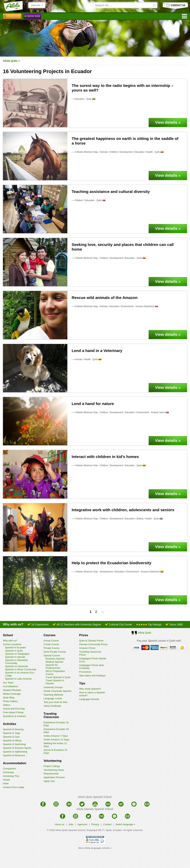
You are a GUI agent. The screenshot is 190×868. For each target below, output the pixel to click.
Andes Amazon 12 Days (56, 740)
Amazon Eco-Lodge (14, 787)
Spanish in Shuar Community (21, 669)
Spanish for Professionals (53, 666)
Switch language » (125, 824)
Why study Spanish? (90, 689)
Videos (7, 705)
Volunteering (53, 761)
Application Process (54, 777)
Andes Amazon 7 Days (56, 736)
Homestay (8, 772)
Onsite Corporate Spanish (58, 691)
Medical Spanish (54, 662)
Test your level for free (55, 702)
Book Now (32, 17)
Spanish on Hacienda (17, 666)
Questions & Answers (14, 716)
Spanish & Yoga (12, 733)
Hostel (6, 780)
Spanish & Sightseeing (15, 752)
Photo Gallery (10, 701)
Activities (10, 724)
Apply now (49, 781)
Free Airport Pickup (13, 712)
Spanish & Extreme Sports (17, 748)
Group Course (51, 641)
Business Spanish (55, 659)
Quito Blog (9, 698)
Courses (50, 635)
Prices (84, 635)
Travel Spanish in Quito (58, 677)
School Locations (12, 644)
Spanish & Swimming (14, 744)
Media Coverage (12, 694)
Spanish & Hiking (12, 740)
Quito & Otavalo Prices (91, 641)
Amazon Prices (87, 648)
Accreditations (11, 686)
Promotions (85, 672)
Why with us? (10, 641)
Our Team (8, 683)
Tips (82, 683)
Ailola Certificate (52, 706)
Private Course (52, 648)
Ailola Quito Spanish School (70, 830)
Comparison (9, 769)
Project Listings (52, 766)
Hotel (6, 783)
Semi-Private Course (55, 652)
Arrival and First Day (14, 709)
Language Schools (89, 699)
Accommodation (15, 763)
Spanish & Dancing (13, 729)
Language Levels (53, 698)
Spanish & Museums (14, 755)
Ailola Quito (10, 61)
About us (60, 824)
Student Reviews (12, 690)
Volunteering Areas (54, 770)
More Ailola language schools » (95, 848)
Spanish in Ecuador (15, 647)
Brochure (12, 17)
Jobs (71, 824)
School (8, 635)
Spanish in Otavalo (15, 657)
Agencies (82, 824)
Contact (107, 824)
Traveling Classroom (51, 715)
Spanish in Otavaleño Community (17, 662)
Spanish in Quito (14, 651)
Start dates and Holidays (92, 676)
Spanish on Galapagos (17, 654)
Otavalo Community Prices (94, 644)
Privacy (95, 824)
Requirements (51, 774)
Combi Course (51, 644)
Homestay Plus (11, 776)
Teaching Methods (53, 695)
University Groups (53, 687)
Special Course (52, 655)
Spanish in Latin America (18, 679)
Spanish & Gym (11, 737)
